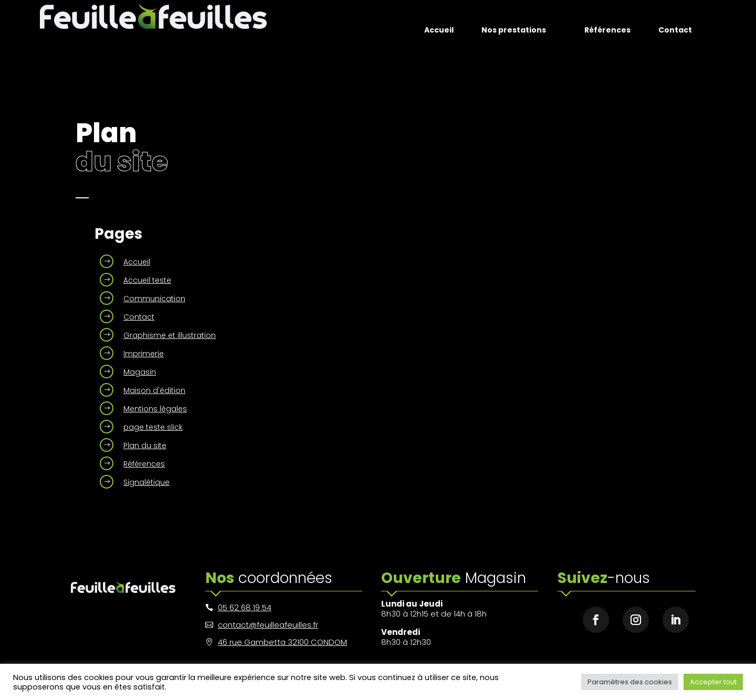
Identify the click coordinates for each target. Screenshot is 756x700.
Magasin (140, 372)
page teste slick (153, 427)
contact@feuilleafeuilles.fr (268, 625)
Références (144, 464)
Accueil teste (147, 280)
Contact (139, 317)
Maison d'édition (154, 390)
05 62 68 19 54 (245, 607)
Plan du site (145, 446)
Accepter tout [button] (713, 682)
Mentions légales (155, 409)
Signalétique (146, 482)
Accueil (137, 262)
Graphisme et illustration (170, 335)
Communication (154, 299)
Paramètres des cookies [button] (630, 682)
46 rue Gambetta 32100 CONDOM (282, 642)
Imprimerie (144, 354)
